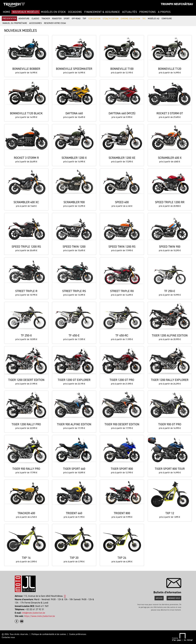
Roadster (57, 19)
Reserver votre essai (55, 23)
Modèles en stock (53, 12)
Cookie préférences (78, 634)
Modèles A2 (154, 19)
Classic (35, 19)
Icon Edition (94, 19)
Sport (67, 19)
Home (7, 12)
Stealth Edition (111, 19)
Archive (159, 598)
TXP (84, 19)
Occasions (75, 12)
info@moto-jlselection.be (33, 613)
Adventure (24, 19)
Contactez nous (8, 637)
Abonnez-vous (174, 598)
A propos (164, 12)
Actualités (130, 12)
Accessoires (36, 23)
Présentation (9, 19)
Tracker (46, 19)
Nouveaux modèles (26, 12)
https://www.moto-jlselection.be (40, 616)
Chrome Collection (130, 19)
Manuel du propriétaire (15, 23)
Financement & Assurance (102, 12)
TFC (144, 19)
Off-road (76, 19)
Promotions (147, 12)
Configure (167, 19)
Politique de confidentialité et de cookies (49, 634)
